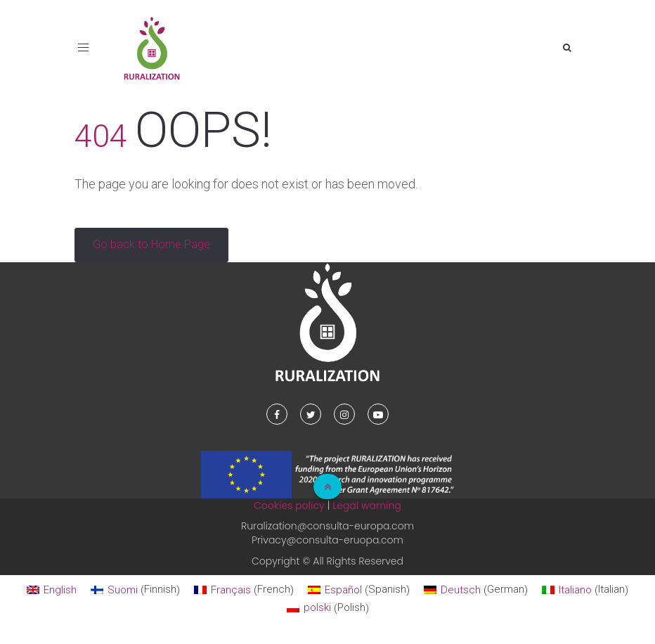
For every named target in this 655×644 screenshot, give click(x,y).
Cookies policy (289, 505)
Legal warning (367, 505)
